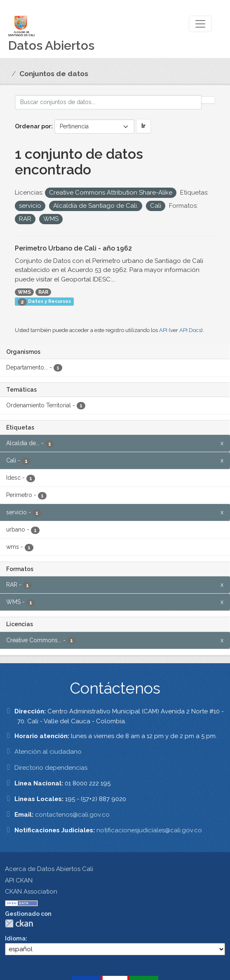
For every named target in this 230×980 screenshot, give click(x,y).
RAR (43, 292)
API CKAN (19, 880)
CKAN (19, 923)
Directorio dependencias (51, 768)
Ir (143, 126)
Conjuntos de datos (54, 74)
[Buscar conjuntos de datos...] (108, 102)
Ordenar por (33, 126)
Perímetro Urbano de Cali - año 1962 (73, 248)
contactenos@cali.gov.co (72, 815)
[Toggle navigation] (200, 24)
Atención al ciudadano (48, 752)
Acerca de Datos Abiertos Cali (49, 869)
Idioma (15, 938)
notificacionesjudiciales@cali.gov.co (149, 830)
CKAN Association (31, 892)
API (163, 330)
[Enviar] (208, 100)
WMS (24, 292)
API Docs (190, 330)
